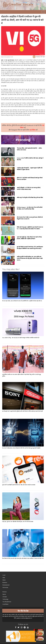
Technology (5, 599)
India (4, 578)
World (4, 580)
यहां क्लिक (33, 130)
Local (4, 575)
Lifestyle (4, 597)
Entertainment (6, 585)
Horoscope (5, 587)
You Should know (7, 602)
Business (5, 583)
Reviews (4, 592)
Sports (4, 594)
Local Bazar (5, 604)
